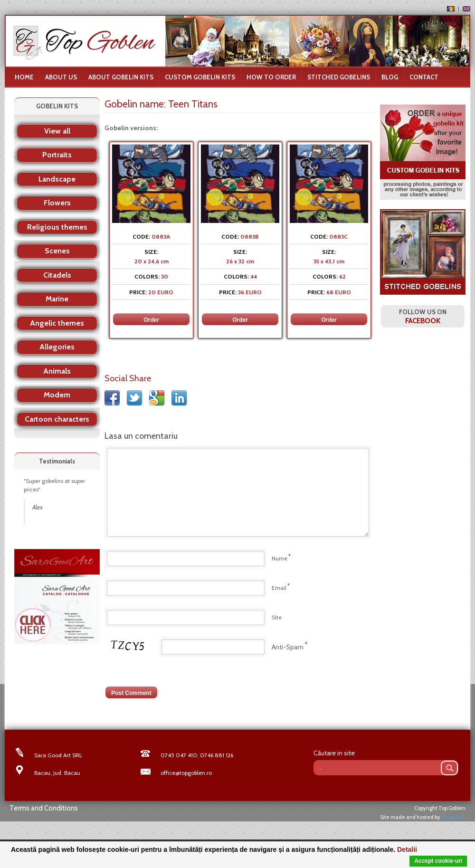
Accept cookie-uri (438, 861)
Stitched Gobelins (339, 77)
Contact (424, 77)
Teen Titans (193, 104)
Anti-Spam (288, 647)
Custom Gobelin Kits (200, 77)
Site (277, 617)
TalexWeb (453, 817)
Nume (280, 558)
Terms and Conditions (44, 808)
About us (61, 77)
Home (24, 77)
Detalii (407, 849)
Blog (390, 77)
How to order (271, 77)
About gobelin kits (121, 77)
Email (279, 588)
